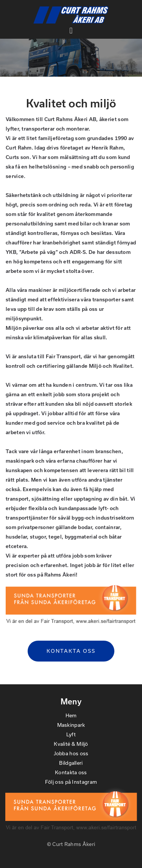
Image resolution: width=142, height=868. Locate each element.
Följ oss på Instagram (71, 782)
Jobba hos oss (71, 753)
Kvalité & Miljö (71, 744)
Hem (71, 715)
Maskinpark (71, 725)
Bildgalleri (71, 763)
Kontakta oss (71, 651)
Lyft (71, 734)
